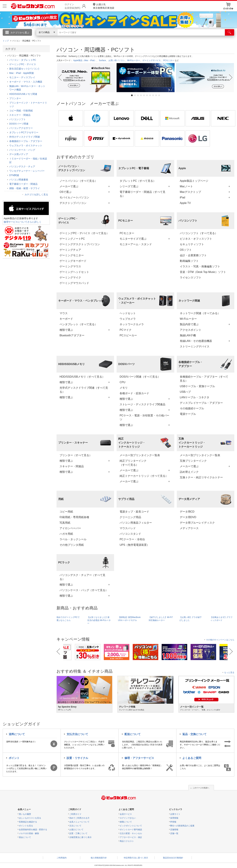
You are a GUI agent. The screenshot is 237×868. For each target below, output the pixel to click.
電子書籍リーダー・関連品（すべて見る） (142, 194)
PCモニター (169, 60)
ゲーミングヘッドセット (74, 272)
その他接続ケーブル (192, 408)
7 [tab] (150, 95)
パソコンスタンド (130, 534)
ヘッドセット (128, 313)
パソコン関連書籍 (19, 180)
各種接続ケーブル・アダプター (26, 141)
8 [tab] (153, 95)
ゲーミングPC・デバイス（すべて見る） (84, 233)
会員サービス (126, 814)
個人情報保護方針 (99, 858)
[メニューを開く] (5, 6)
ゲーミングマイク (70, 278)
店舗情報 (174, 830)
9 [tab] (156, 95)
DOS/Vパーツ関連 (19, 124)
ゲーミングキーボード (73, 261)
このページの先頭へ (201, 788)
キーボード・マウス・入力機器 (26, 82)
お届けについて (76, 830)
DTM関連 (14, 175)
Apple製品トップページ (194, 181)
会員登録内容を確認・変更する (33, 830)
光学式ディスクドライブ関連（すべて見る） (84, 390)
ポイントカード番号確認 (131, 830)
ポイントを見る (26, 826)
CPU (122, 382)
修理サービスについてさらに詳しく (23, 222)
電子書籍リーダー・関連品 (23, 184)
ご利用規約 (62, 858)
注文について (75, 826)
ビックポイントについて (131, 826)
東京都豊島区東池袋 (104, 6)
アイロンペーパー (70, 528)
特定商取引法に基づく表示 (136, 858)
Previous (60, 78)
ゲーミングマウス (70, 266)
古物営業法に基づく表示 (80, 837)
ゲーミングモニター (72, 255)
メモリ (124, 388)
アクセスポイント (191, 330)
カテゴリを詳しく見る (36, 195)
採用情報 (174, 818)
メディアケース (189, 528)
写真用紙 (65, 523)
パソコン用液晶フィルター (136, 523)
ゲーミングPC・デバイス (23, 64)
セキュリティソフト (192, 244)
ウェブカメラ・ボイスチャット (26, 146)
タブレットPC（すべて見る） (138, 181)
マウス (64, 313)
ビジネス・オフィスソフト (196, 239)
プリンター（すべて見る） (76, 455)
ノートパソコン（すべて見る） (78, 181)
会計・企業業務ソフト (193, 255)
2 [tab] (135, 95)
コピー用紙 (66, 512)
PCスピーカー (128, 335)
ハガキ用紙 (66, 534)
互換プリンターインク (193, 461)
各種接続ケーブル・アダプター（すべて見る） (204, 379)
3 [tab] (138, 95)
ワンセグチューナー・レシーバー (27, 171)
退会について (25, 837)
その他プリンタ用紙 (72, 545)
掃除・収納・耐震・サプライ (25, 188)
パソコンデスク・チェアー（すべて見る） (82, 577)
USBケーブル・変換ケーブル (197, 386)
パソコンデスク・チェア (22, 166)
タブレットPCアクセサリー (24, 132)
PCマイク (125, 330)
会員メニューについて (79, 822)
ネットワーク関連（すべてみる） (200, 313)
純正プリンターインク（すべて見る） (133, 463)
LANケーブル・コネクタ (195, 397)
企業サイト (175, 814)
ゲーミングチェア (70, 250)
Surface (102, 60)
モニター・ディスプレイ (22, 77)
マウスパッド (128, 528)
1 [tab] (132, 95)
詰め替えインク (189, 472)
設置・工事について (78, 833)
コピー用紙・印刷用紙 (21, 111)
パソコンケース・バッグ (22, 150)
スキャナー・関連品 (72, 466)
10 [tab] (159, 95)
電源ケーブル (188, 414)
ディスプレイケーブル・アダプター (201, 403)
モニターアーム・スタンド (136, 244)
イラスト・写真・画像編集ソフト (200, 266)
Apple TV (185, 203)
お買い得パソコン (117, 60)
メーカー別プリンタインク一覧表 (140, 455)
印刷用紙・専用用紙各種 (74, 517)
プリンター (15, 98)
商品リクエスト (127, 841)
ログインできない (128, 818)
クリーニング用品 (130, 517)
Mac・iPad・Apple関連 (22, 73)
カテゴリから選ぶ (20, 33)
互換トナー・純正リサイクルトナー (201, 477)
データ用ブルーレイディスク (197, 523)
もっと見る (229, 672)
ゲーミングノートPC (72, 239)
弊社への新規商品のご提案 (182, 826)
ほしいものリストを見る (30, 818)
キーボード (66, 319)
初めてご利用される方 (79, 818)
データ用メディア (19, 154)
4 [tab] (141, 95)
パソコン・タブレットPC (23, 60)
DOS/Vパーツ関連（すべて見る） (140, 377)
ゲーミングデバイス (152, 60)
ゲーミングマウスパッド (74, 283)
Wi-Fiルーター (134, 60)
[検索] (230, 32)
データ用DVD (188, 517)
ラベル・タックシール (73, 539)
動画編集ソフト (189, 261)
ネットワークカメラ (132, 324)
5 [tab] (144, 95)
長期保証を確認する (28, 822)
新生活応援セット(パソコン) (24, 69)
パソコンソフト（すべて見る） (199, 233)
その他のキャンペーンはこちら (220, 640)
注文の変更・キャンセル (131, 833)
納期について (126, 822)
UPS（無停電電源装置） (134, 545)
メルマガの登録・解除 (29, 833)
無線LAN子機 (188, 335)
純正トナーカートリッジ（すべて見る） (144, 476)
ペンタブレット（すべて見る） (78, 324)
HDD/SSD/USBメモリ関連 (23, 94)
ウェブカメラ (128, 319)
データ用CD (187, 512)
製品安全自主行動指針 (173, 858)
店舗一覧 (174, 833)
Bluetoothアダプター (72, 335)
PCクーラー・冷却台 (132, 539)
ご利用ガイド (75, 814)
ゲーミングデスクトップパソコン (80, 244)
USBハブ (185, 392)
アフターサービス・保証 (131, 837)
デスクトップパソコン (73, 203)
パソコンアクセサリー (21, 128)
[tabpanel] (86, 78)
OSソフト (186, 250)
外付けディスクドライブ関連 (25, 137)
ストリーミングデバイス (195, 346)
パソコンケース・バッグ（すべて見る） (84, 590)
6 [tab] (147, 95)
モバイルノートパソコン (74, 197)
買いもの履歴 (25, 814)
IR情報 (173, 822)
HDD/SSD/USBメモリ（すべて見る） (82, 377)
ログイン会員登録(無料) (72, 6)
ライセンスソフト (191, 278)
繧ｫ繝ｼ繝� (228, 6)
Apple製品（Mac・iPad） (85, 60)
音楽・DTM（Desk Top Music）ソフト (203, 272)
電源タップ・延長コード (134, 512)
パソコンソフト (17, 119)
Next (231, 78)
